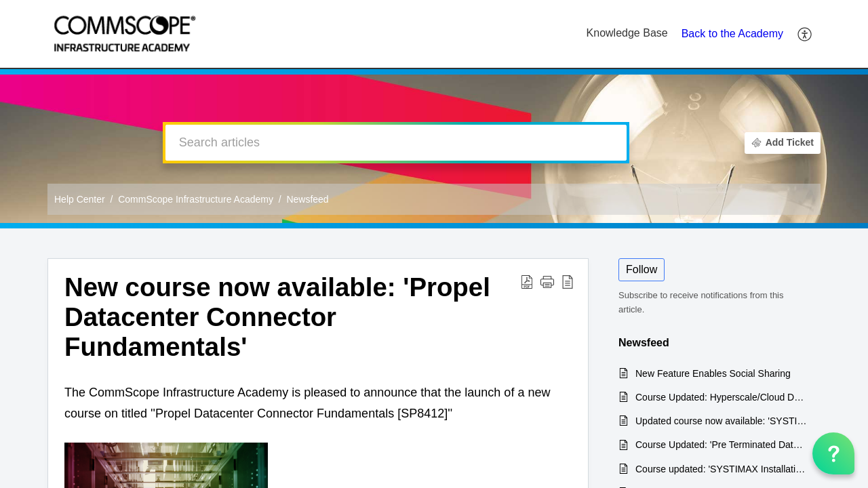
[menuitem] (805, 34)
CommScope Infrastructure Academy (196, 199)
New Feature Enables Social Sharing (713, 373)
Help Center (80, 199)
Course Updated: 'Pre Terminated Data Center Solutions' (721, 445)
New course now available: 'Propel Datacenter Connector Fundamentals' (277, 317)
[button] (547, 281)
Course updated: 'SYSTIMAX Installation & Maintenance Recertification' (721, 469)
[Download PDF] (527, 281)
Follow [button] (642, 269)
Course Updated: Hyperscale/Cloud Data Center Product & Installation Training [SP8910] (721, 397)
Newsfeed (307, 199)
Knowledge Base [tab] (627, 33)
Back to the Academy (732, 34)
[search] (396, 143)
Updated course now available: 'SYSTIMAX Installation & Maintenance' (721, 421)
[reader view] (568, 281)
